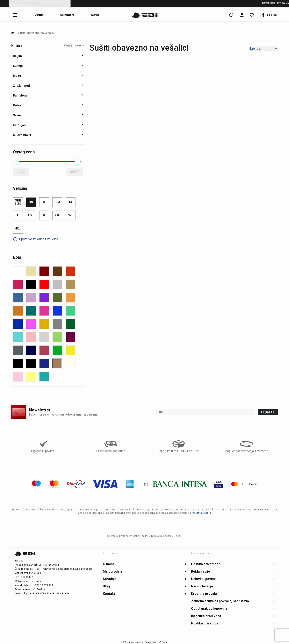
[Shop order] (263, 49)
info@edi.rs (204, 513)
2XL (57, 215)
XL (44, 215)
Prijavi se (268, 412)
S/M (57, 202)
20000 (75, 172)
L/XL (31, 215)
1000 (21, 172)
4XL (18, 229)
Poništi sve (74, 45)
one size (18, 202)
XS (31, 202)
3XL (70, 215)
